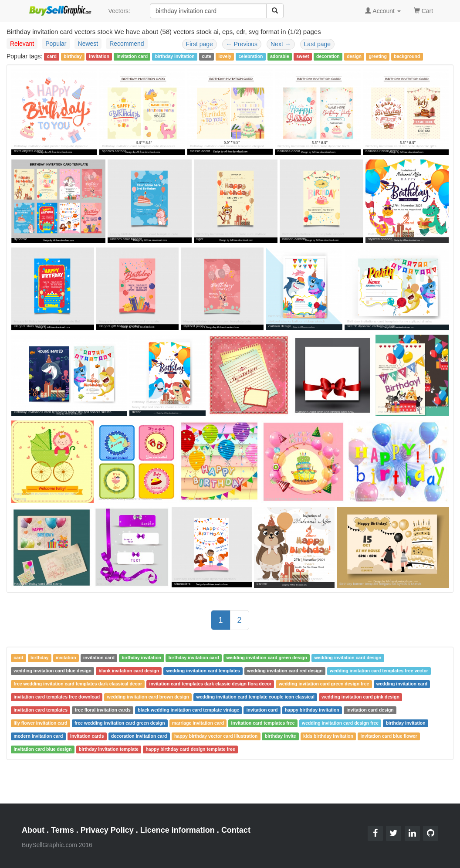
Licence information (178, 830)
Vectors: (119, 11)
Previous (242, 44)
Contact (236, 830)
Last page (318, 44)
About (33, 830)
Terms (63, 830)
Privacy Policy (107, 830)
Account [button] (383, 11)
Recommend (127, 44)
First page (200, 44)
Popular (56, 44)
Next (281, 44)
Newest (88, 44)
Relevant (22, 44)
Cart (423, 10)
